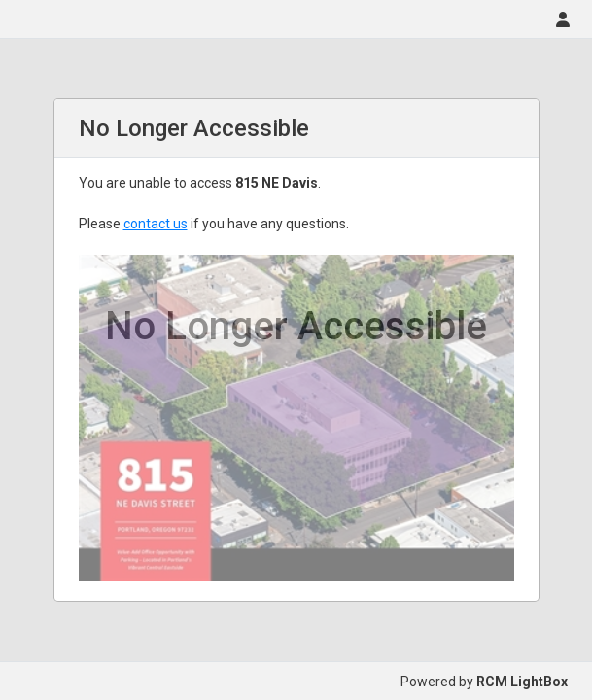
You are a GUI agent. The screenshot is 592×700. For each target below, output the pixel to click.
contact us (156, 224)
